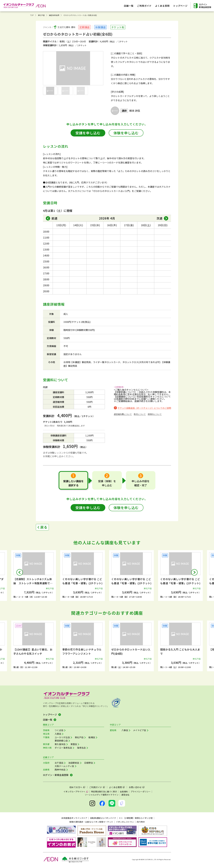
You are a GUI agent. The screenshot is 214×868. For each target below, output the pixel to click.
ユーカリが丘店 (62, 737)
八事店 (125, 730)
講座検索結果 (54, 15)
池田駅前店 (74, 763)
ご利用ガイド (96, 787)
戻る (44, 527)
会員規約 (124, 792)
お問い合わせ (135, 787)
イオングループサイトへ (74, 792)
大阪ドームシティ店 (64, 766)
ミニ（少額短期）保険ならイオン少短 (136, 818)
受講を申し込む (88, 133)
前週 (54, 218)
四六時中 (141, 822)
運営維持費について (123, 414)
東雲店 (74, 744)
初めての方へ (76, 787)
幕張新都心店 (61, 741)
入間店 (58, 734)
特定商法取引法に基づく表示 (104, 792)
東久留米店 (60, 744)
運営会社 (125, 795)
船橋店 (92, 737)
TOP (32, 15)
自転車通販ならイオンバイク (103, 818)
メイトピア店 (140, 730)
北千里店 (59, 763)
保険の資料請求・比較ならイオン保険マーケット (91, 822)
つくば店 (59, 730)
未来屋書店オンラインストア (74, 818)
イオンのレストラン (125, 822)
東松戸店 (41, 15)
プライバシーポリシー (141, 792)
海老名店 (81, 748)
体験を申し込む (126, 133)
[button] (20, 572)
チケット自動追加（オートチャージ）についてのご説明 (144, 408)
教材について (140, 414)
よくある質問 (115, 787)
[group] (34, 576)
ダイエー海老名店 (63, 748)
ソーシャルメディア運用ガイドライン (102, 795)
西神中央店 (60, 770)
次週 (160, 218)
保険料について (155, 414)
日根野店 (89, 763)
